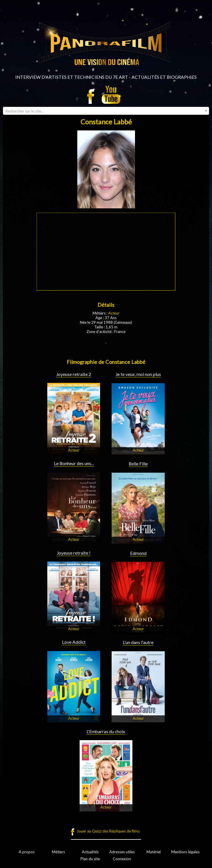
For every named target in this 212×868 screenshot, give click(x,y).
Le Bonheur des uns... (74, 463)
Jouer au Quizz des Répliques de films (108, 831)
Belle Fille (138, 464)
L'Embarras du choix (106, 732)
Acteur (114, 313)
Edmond (138, 553)
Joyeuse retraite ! (74, 553)
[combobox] (106, 111)
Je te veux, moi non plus (138, 374)
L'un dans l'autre (138, 642)
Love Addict (74, 642)
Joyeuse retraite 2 (74, 374)
